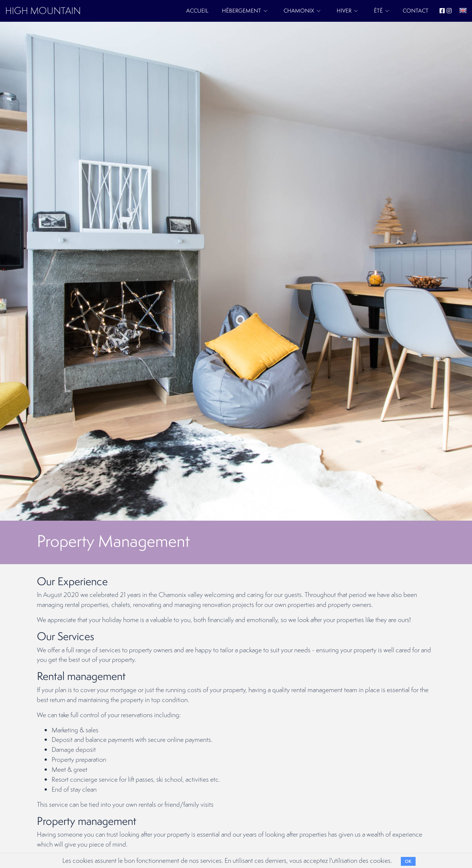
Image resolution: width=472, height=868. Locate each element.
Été (378, 11)
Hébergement (242, 11)
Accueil (197, 11)
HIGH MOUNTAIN (43, 11)
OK (408, 861)
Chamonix (299, 11)
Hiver (344, 11)
